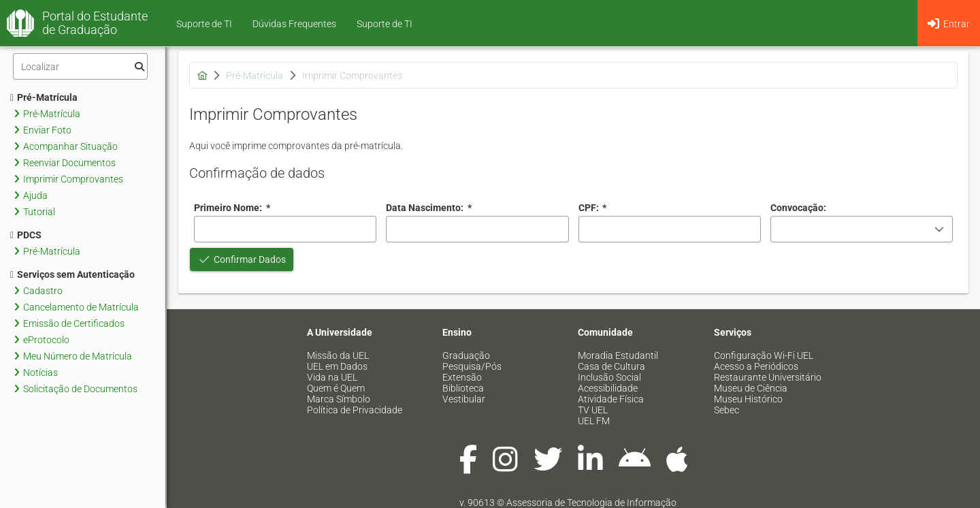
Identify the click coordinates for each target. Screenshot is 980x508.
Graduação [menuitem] (466, 355)
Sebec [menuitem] (726, 410)
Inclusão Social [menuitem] (609, 377)
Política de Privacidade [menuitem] (355, 410)
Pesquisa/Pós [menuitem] (472, 366)
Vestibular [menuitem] (464, 399)
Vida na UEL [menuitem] (332, 377)
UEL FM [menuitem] (594, 421)
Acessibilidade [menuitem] (608, 388)
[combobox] (477, 229)
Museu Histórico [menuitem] (748, 399)
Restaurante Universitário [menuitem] (768, 377)
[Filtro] (80, 66)
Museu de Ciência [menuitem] (751, 388)
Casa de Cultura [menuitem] (611, 366)
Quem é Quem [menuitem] (336, 388)
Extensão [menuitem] (462, 377)
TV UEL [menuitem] (593, 410)
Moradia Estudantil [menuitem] (618, 355)
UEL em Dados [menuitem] (337, 366)
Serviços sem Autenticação (72, 274)
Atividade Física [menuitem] (611, 399)
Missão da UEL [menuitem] (338, 355)
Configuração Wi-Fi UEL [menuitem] (764, 355)
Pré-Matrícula (44, 97)
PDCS (26, 235)
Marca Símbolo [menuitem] (339, 399)
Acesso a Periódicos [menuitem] (756, 366)
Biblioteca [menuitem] (463, 388)
